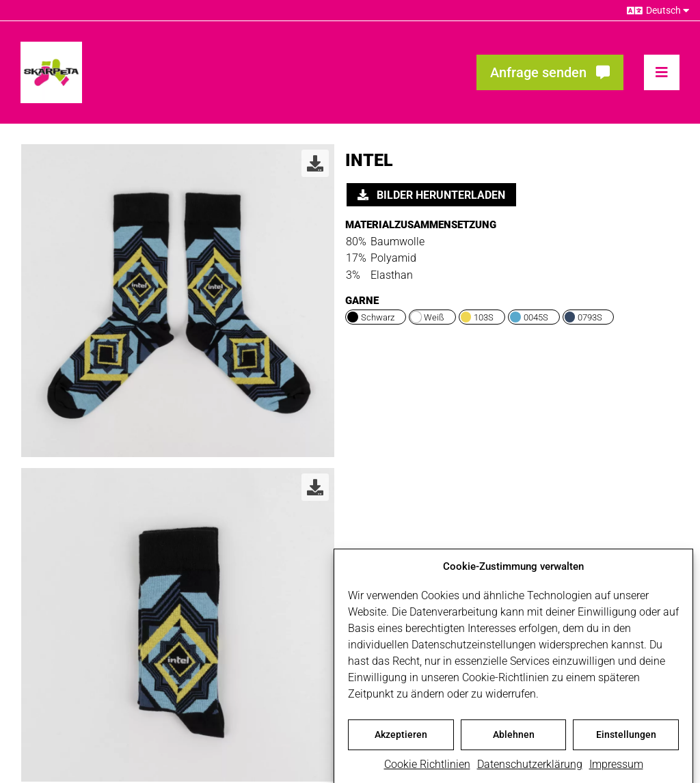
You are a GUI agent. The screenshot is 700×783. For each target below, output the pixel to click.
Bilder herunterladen (431, 195)
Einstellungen (626, 739)
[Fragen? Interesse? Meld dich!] (550, 72)
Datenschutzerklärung (530, 769)
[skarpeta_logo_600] (51, 47)
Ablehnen (514, 739)
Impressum (616, 769)
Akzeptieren (401, 739)
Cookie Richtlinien (427, 769)
